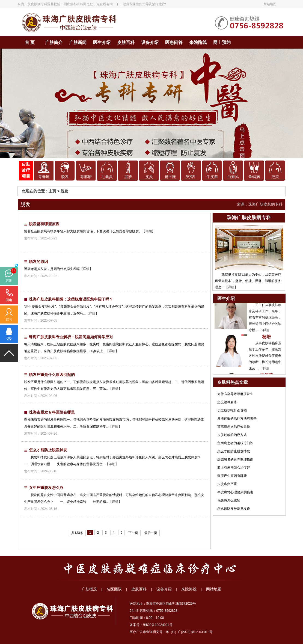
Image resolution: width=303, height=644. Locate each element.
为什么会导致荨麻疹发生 (235, 394)
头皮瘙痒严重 (227, 484)
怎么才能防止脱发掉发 (48, 450)
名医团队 (114, 589)
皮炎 (149, 177)
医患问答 (174, 42)
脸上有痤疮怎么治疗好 (234, 468)
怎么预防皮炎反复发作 (234, 509)
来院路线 (198, 42)
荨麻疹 (86, 177)
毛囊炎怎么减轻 (229, 500)
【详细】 (148, 231)
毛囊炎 (107, 177)
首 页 (30, 42)
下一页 (133, 533)
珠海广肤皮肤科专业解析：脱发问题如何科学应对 (71, 337)
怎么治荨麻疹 (227, 402)
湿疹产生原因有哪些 (232, 476)
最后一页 (151, 533)
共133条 (77, 533)
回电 (9, 300)
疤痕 (275, 177)
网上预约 (222, 42)
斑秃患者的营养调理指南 (235, 459)
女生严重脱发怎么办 (46, 488)
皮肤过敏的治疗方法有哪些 (237, 419)
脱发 (65, 177)
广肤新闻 (78, 42)
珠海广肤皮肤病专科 (32, 4)
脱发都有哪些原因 (44, 224)
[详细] (265, 331)
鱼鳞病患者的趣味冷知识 (235, 443)
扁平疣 (170, 177)
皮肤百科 (126, 42)
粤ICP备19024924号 (158, 625)
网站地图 (270, 4)
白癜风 (233, 177)
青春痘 (44, 177)
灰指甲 (191, 177)
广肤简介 (54, 42)
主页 (52, 191)
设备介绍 (150, 42)
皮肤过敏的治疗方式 (232, 435)
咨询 (9, 281)
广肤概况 (89, 589)
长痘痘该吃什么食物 (232, 410)
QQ (9, 339)
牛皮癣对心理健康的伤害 (235, 492)
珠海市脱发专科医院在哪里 (52, 412)
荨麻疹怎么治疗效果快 (234, 427)
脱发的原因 (38, 262)
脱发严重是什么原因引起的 (52, 375)
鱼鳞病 (254, 177)
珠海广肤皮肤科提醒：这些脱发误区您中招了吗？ (71, 299)
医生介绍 (102, 42)
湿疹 (128, 177)
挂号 (9, 319)
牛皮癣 (212, 177)
